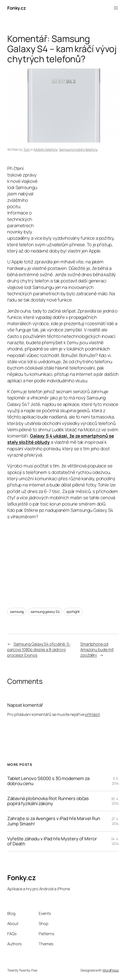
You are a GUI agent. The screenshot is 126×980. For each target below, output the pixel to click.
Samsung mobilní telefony (78, 149)
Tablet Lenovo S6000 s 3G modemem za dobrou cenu (48, 781)
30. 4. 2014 (115, 801)
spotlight (73, 612)
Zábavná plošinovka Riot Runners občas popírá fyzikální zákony (48, 801)
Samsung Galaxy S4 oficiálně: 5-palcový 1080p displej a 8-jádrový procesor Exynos (39, 650)
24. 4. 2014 (115, 841)
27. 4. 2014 (115, 821)
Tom (27, 149)
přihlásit (93, 714)
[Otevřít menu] (116, 8)
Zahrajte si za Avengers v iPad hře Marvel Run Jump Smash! (54, 821)
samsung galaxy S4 (45, 612)
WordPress (111, 970)
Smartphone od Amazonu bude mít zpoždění (97, 650)
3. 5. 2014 (115, 781)
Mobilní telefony (46, 149)
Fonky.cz (16, 8)
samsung (17, 612)
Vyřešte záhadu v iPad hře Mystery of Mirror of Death (52, 841)
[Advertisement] (78, 194)
